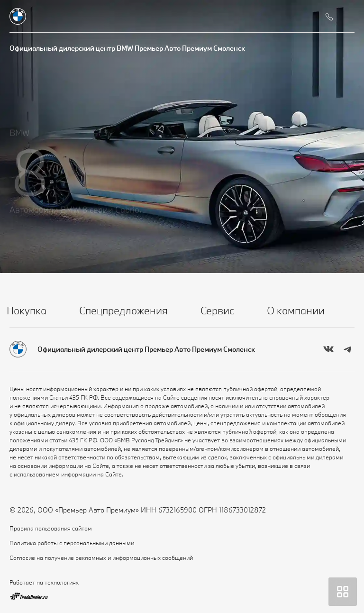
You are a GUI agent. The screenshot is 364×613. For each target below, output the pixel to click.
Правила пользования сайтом (51, 528)
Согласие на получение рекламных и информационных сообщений (101, 558)
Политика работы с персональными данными (72, 543)
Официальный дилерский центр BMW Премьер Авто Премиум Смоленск (127, 48)
